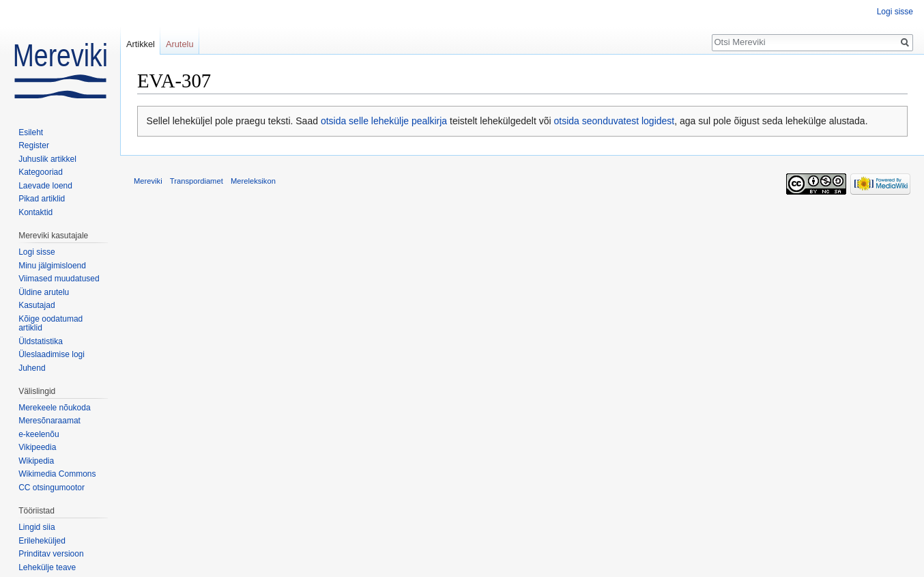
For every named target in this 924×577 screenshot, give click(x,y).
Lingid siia (37, 527)
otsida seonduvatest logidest (615, 121)
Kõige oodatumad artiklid (50, 324)
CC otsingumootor (52, 488)
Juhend (32, 368)
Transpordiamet (197, 181)
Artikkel (141, 44)
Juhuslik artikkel (47, 159)
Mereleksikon (253, 181)
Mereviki (148, 181)
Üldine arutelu (44, 292)
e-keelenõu (39, 434)
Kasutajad (37, 305)
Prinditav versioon (51, 554)
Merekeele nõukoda (54, 408)
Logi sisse (895, 12)
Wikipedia (36, 461)
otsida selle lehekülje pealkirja (384, 121)
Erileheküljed (42, 541)
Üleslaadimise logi (52, 354)
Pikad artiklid (42, 199)
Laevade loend (45, 186)
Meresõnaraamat (49, 421)
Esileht (31, 132)
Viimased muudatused (59, 279)
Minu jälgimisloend (52, 266)
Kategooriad (41, 172)
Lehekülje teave (47, 567)
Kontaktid (35, 212)
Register (34, 145)
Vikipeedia (37, 447)
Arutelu (180, 44)
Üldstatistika (41, 341)
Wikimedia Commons (57, 474)
